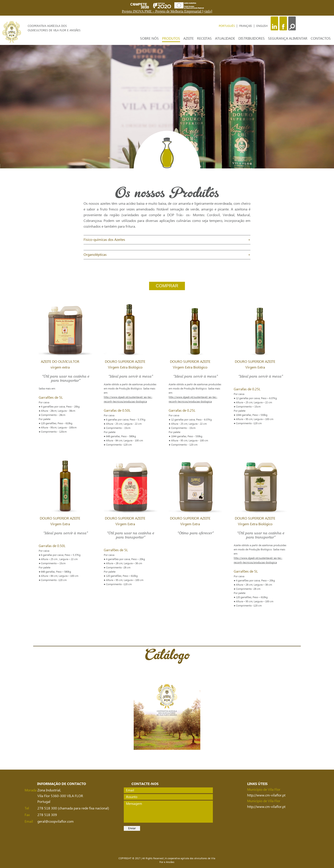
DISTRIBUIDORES (252, 39)
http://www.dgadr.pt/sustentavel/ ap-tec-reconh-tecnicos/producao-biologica (128, 399)
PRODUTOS (171, 39)
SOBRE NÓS (149, 39)
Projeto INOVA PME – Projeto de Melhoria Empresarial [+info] (167, 11)
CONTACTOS (321, 39)
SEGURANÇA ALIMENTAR (288, 39)
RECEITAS (204, 39)
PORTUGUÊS (227, 26)
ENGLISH (262, 26)
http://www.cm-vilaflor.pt (266, 795)
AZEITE (189, 39)
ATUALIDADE (225, 39)
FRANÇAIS (246, 26)
